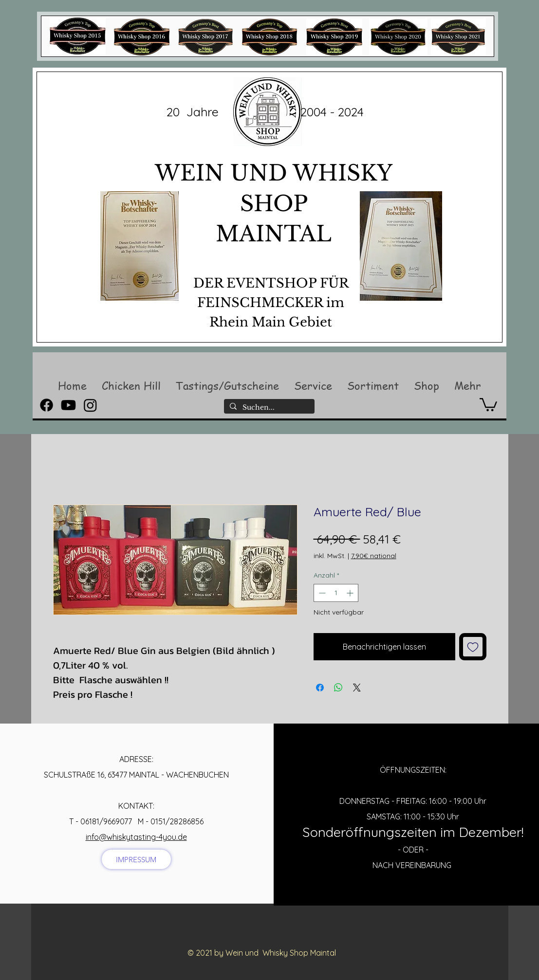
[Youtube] (68, 405)
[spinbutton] (336, 593)
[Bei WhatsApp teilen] (338, 688)
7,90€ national (374, 556)
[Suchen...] (268, 408)
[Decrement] (321, 593)
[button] (131, 385)
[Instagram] (90, 405)
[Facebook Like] (265, 968)
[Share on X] (357, 688)
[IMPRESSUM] (136, 859)
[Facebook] (46, 405)
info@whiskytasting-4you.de (136, 837)
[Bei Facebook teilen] (320, 688)
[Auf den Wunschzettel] (473, 647)
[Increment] (351, 593)
